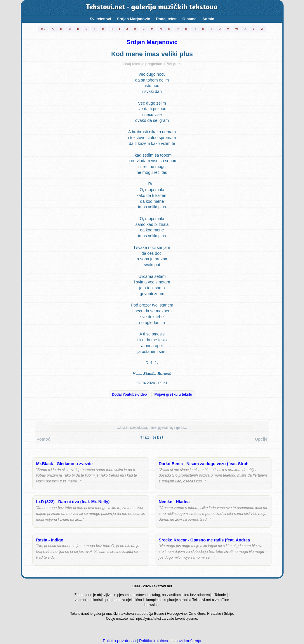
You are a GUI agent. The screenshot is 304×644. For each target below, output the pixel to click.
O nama (190, 19)
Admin (208, 19)
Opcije (261, 439)
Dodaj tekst (166, 19)
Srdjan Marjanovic (133, 19)
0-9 (43, 29)
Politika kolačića (154, 641)
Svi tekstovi (100, 19)
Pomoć (43, 439)
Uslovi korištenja (186, 641)
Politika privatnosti (119, 641)
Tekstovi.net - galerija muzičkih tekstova (152, 7)
